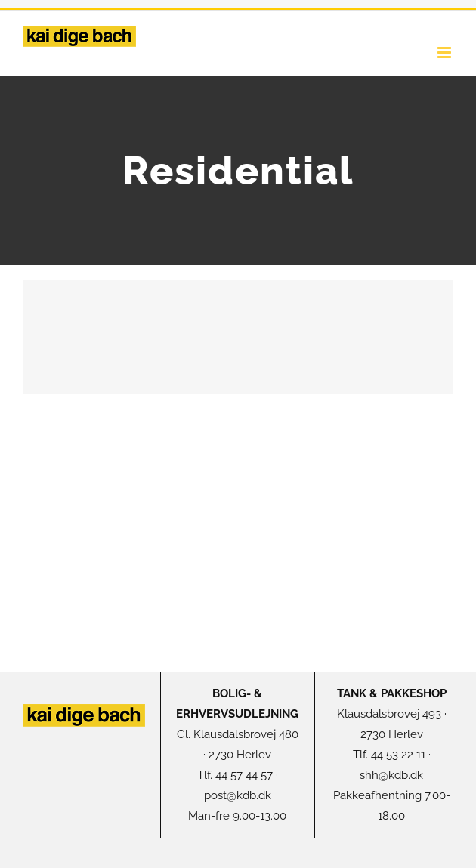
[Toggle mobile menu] (445, 53)
